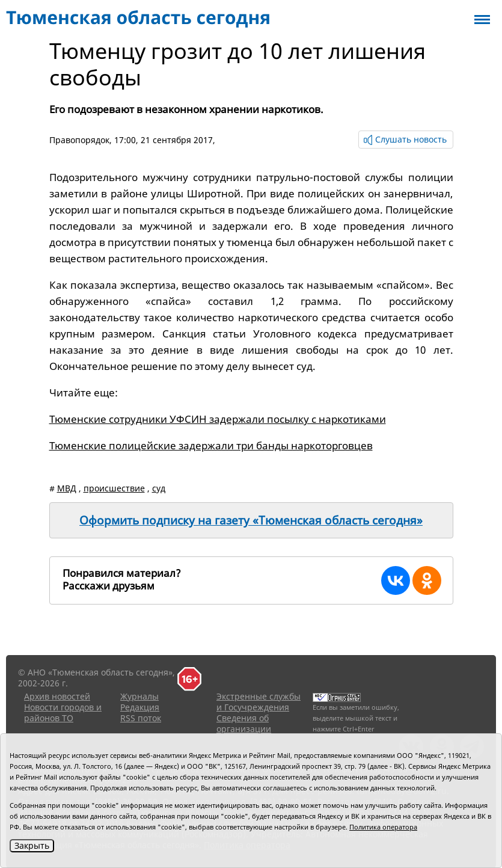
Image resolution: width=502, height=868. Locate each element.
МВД (67, 488)
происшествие (114, 488)
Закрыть (32, 845)
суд (159, 488)
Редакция (140, 707)
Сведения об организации (244, 723)
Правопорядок (79, 140)
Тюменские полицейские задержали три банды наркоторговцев (211, 445)
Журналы (139, 696)
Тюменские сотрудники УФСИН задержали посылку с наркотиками (218, 419)
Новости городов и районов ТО (63, 713)
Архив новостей (57, 696)
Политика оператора (383, 827)
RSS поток (141, 718)
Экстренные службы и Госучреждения (259, 702)
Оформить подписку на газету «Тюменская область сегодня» (251, 520)
